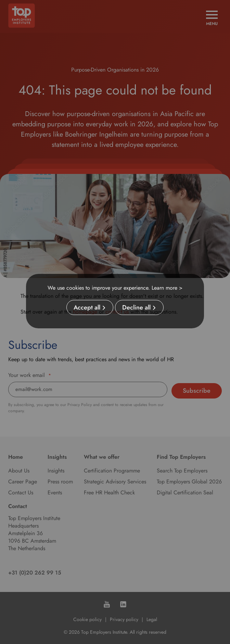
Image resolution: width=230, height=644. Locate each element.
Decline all (136, 307)
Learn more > (167, 288)
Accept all (87, 307)
